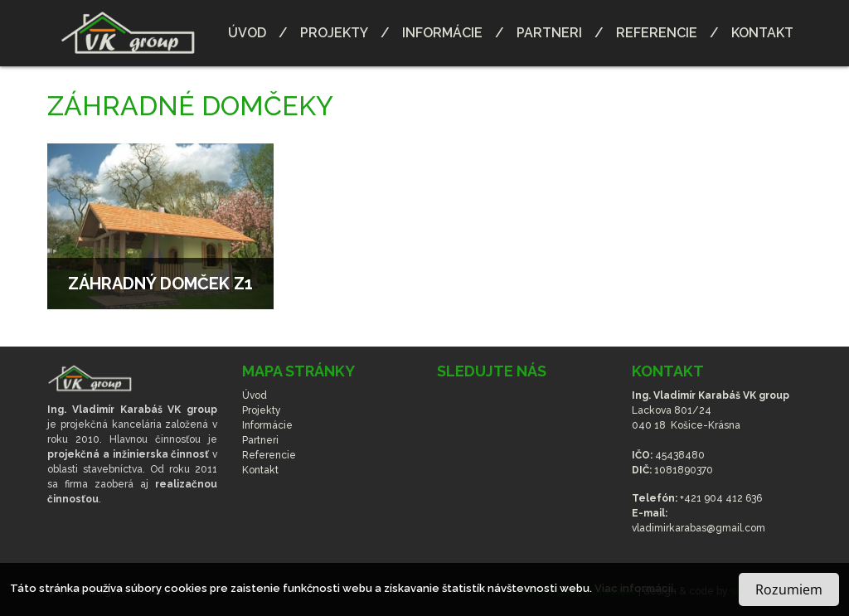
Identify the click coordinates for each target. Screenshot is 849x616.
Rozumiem (789, 589)
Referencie (657, 33)
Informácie (442, 33)
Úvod (247, 33)
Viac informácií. (635, 588)
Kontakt (762, 33)
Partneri (549, 33)
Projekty (334, 33)
